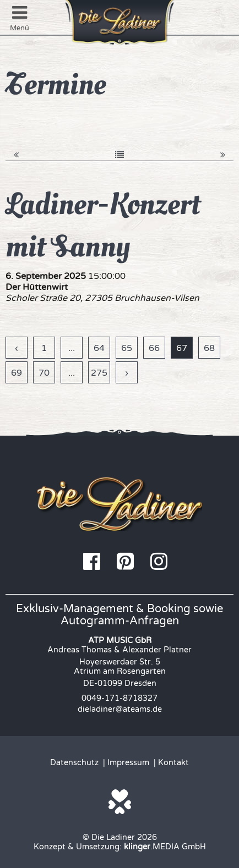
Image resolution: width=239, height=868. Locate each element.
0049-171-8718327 (119, 698)
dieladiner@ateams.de (120, 709)
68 (209, 348)
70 (44, 373)
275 (99, 373)
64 (99, 348)
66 (154, 348)
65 (127, 348)
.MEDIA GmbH (165, 847)
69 (17, 373)
